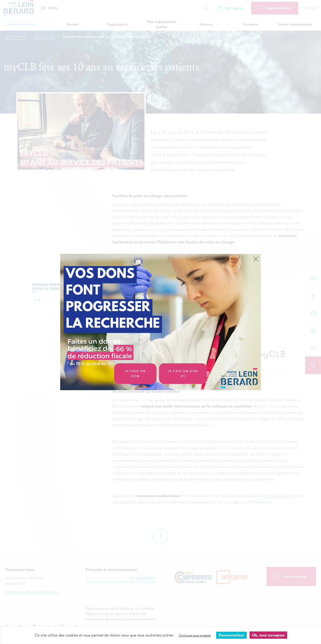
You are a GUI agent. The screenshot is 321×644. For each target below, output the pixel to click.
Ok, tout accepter (268, 635)
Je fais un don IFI (183, 374)
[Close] (256, 259)
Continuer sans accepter (195, 635)
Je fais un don (135, 374)
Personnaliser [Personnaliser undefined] (231, 635)
